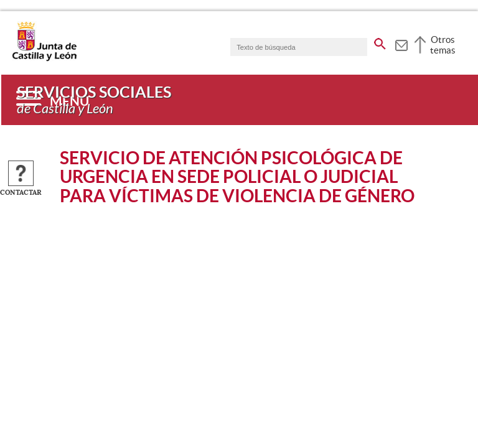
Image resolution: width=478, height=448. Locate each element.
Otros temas (443, 45)
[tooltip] (401, 44)
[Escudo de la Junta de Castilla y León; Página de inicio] (44, 58)
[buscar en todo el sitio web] (380, 42)
